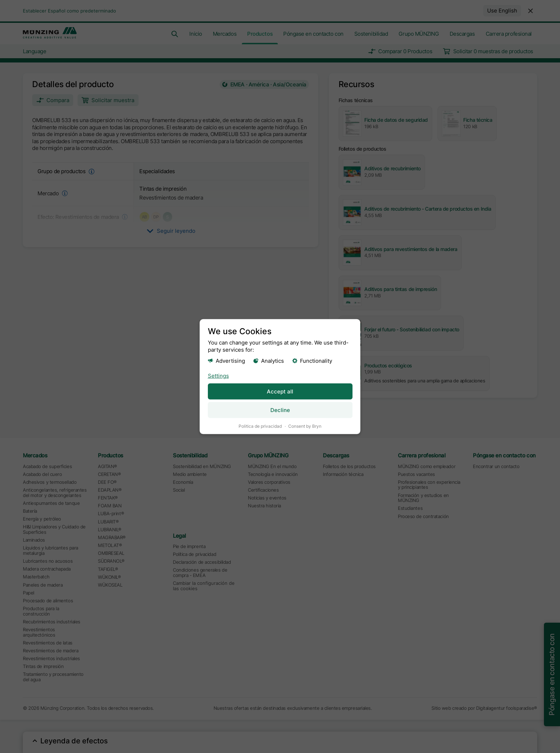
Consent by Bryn (305, 426)
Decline (280, 410)
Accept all (280, 391)
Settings (218, 375)
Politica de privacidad (260, 426)
